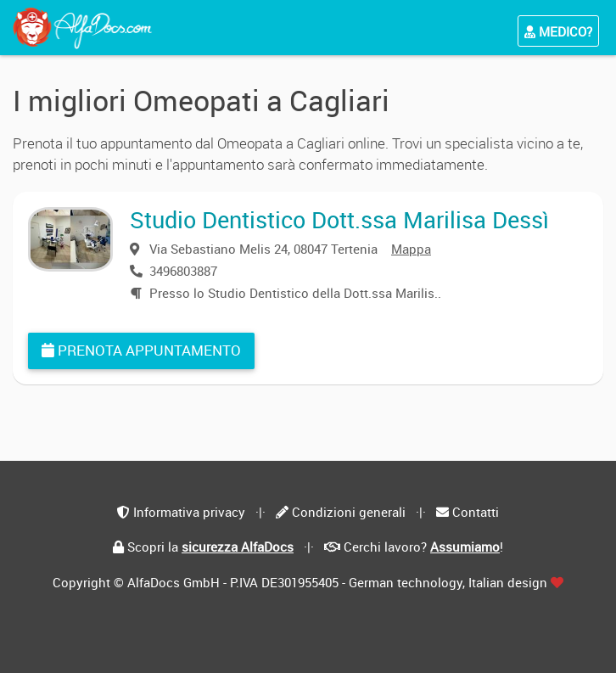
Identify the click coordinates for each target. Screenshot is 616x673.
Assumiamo (465, 547)
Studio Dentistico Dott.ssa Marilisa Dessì (339, 219)
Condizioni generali (349, 512)
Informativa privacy (189, 512)
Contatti (476, 512)
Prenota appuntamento (141, 350)
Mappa (411, 249)
